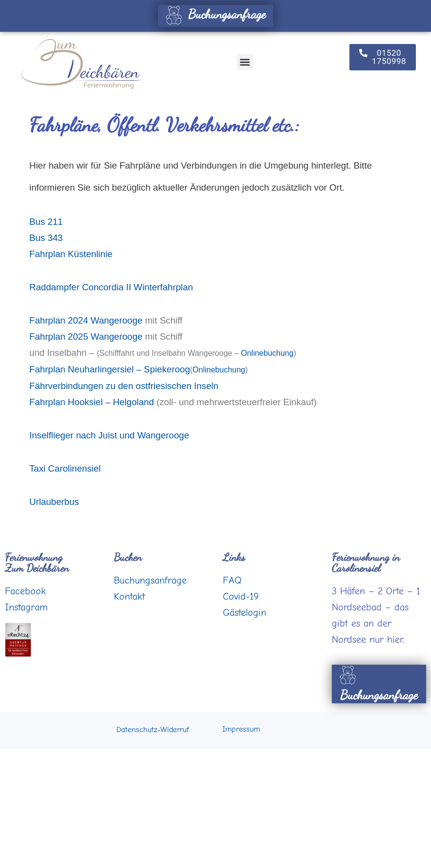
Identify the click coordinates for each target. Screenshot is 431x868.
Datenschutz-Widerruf (152, 730)
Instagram (26, 607)
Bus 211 (46, 222)
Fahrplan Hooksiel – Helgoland (92, 402)
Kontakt (129, 597)
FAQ (232, 580)
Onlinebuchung (267, 353)
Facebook (25, 591)
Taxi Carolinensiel (65, 468)
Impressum (241, 729)
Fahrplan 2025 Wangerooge (86, 336)
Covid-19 (241, 597)
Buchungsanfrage (214, 14)
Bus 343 (46, 238)
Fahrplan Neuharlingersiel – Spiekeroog (110, 369)
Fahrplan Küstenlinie (71, 254)
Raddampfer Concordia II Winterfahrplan (111, 287)
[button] (245, 62)
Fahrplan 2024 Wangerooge (86, 320)
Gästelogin (245, 613)
